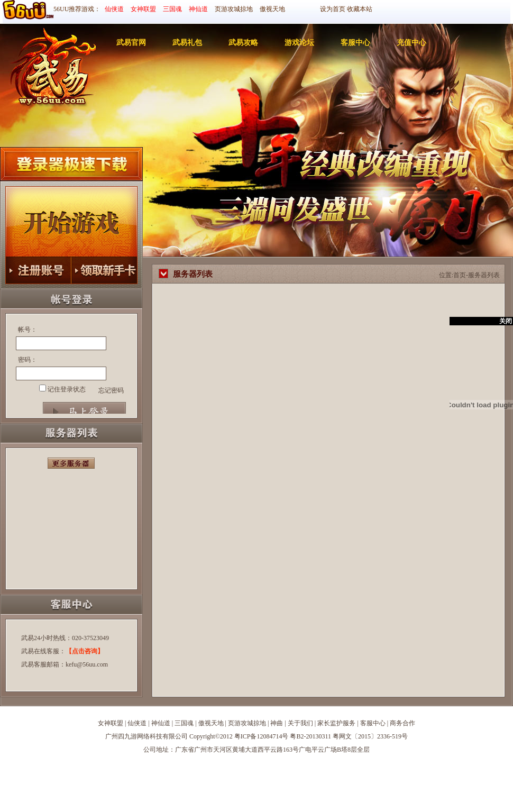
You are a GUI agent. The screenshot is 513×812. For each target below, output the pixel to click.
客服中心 (355, 43)
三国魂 (172, 9)
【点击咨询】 (85, 651)
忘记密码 (111, 390)
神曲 (277, 723)
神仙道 (198, 9)
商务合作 (402, 723)
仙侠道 (114, 9)
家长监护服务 (336, 723)
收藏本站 (360, 9)
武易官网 (131, 43)
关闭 (506, 321)
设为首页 (333, 9)
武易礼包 (187, 43)
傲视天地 (272, 9)
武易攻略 (243, 43)
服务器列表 (484, 275)
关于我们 (300, 723)
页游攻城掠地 (234, 9)
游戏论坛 (299, 43)
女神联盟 (143, 9)
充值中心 (411, 43)
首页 (460, 275)
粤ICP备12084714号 (262, 736)
